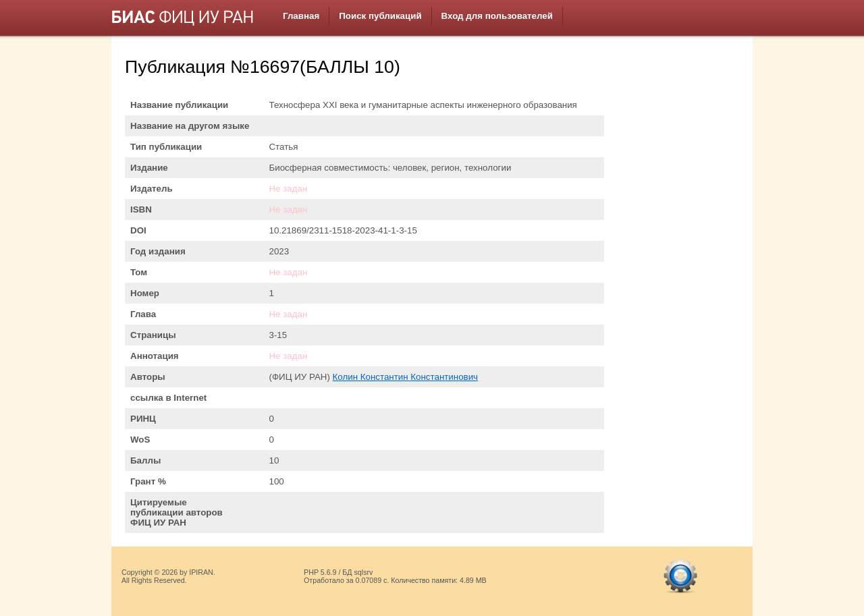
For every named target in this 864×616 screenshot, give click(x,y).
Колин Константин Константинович (405, 377)
